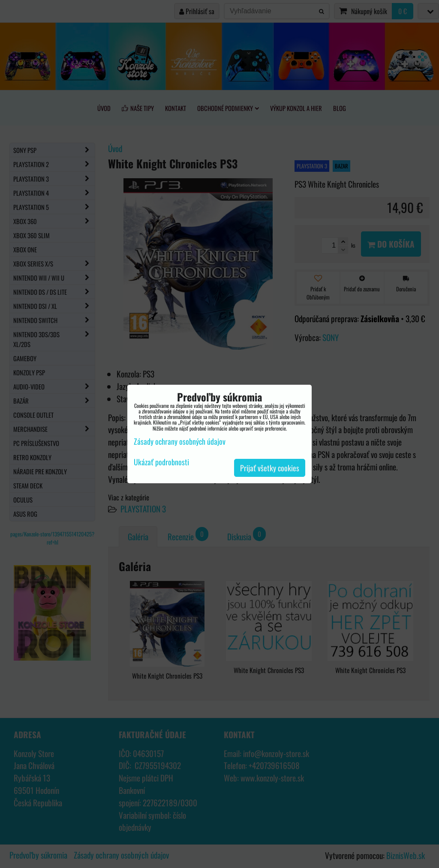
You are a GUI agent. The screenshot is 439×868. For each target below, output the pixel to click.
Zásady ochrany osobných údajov (180, 441)
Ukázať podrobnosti (161, 462)
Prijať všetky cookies (270, 468)
